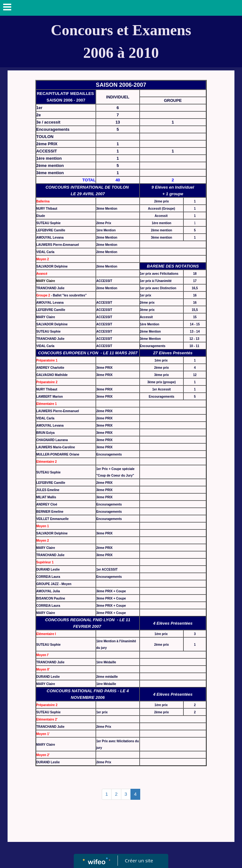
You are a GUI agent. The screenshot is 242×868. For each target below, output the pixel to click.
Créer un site (139, 860)
